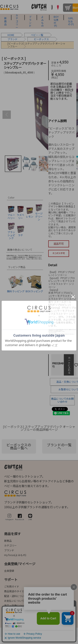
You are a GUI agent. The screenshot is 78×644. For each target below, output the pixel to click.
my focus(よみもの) (15, 555)
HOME (11, 35)
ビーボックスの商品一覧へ (19, 446)
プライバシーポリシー (61, 633)
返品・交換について (15, 605)
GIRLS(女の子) (71, 21)
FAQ (6, 610)
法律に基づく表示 (15, 633)
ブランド (30, 21)
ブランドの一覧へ (59, 446)
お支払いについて (14, 601)
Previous (7, 115)
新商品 (5, 21)
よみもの (42, 21)
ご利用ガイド (12, 586)
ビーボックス (41, 39)
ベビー (35, 35)
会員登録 (9, 571)
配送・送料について (15, 596)
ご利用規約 (36, 633)
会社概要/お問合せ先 (23, 619)
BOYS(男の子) (56, 21)
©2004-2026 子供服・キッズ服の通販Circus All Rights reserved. (39, 640)
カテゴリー (17, 21)
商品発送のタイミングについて (22, 591)
